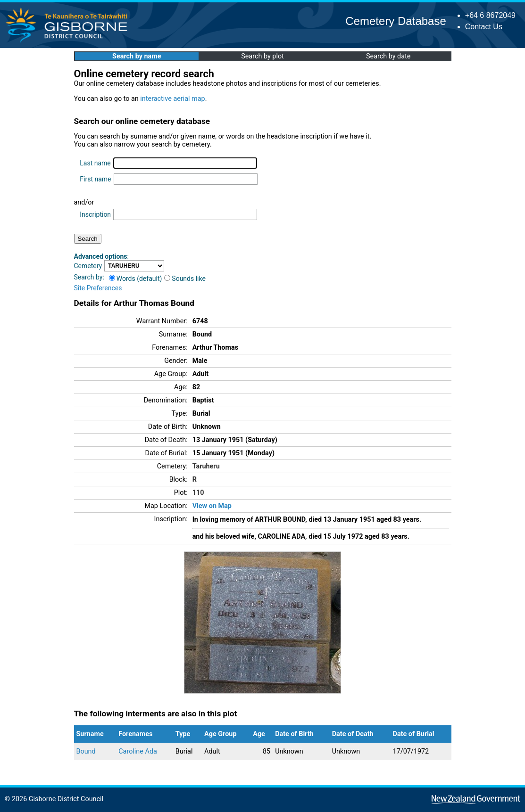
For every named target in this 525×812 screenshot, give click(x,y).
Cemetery (88, 266)
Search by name (137, 56)
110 (198, 493)
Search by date (388, 56)
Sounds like (185, 279)
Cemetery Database (396, 21)
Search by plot (262, 56)
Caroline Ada (138, 751)
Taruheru (206, 466)
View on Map (212, 506)
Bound (86, 751)
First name (95, 179)
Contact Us (484, 27)
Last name (95, 163)
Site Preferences (98, 288)
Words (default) (136, 279)
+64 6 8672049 (490, 15)
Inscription (95, 214)
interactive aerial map (172, 99)
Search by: (89, 277)
